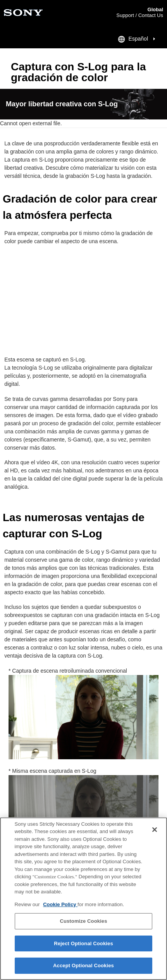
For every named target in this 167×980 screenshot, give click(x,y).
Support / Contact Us (140, 15)
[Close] (155, 830)
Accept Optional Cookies (83, 966)
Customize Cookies (83, 921)
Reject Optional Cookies (83, 943)
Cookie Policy (60, 904)
